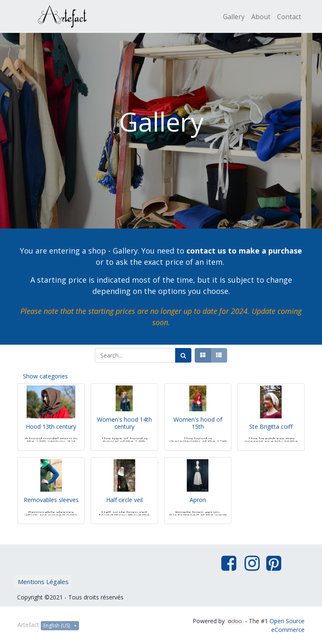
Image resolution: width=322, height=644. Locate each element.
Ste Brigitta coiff (271, 438)
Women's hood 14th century (124, 435)
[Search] (183, 355)
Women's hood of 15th (198, 435)
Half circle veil (124, 511)
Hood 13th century (51, 438)
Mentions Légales (43, 582)
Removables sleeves (51, 511)
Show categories (45, 376)
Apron (198, 511)
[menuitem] (234, 17)
